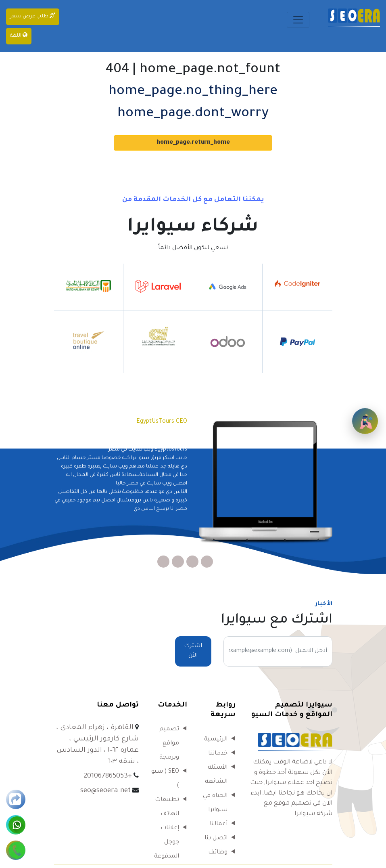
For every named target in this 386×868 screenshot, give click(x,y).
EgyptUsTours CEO (162, 422)
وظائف (218, 853)
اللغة (19, 35)
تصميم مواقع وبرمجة (169, 744)
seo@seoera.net (105, 791)
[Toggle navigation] (298, 20)
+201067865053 (108, 777)
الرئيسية (216, 740)
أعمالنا (219, 824)
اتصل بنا (216, 839)
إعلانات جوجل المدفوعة (167, 843)
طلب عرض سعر (33, 16)
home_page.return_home (193, 143)
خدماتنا (218, 754)
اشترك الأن (193, 651)
